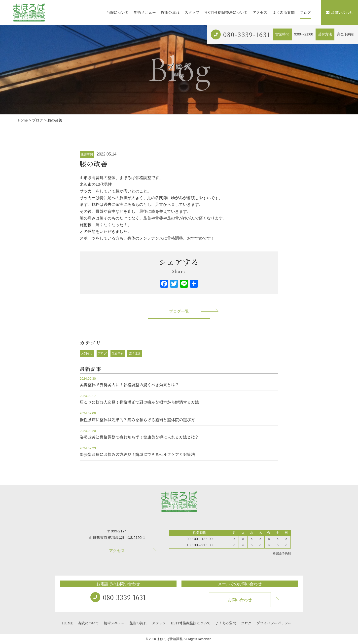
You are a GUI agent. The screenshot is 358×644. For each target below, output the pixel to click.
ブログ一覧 (179, 311)
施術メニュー (145, 12)
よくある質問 (284, 12)
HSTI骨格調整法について (226, 12)
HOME (68, 623)
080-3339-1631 (247, 34)
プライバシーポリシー (274, 623)
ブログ (305, 12)
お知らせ (87, 353)
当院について (117, 12)
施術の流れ (170, 12)
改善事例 (87, 154)
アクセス (260, 12)
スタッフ (192, 12)
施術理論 (135, 353)
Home (23, 120)
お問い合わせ (339, 12)
